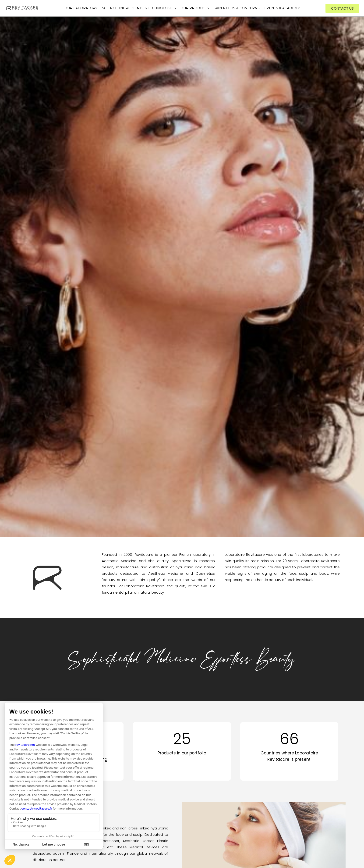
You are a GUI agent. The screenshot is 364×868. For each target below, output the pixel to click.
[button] (342, 8)
